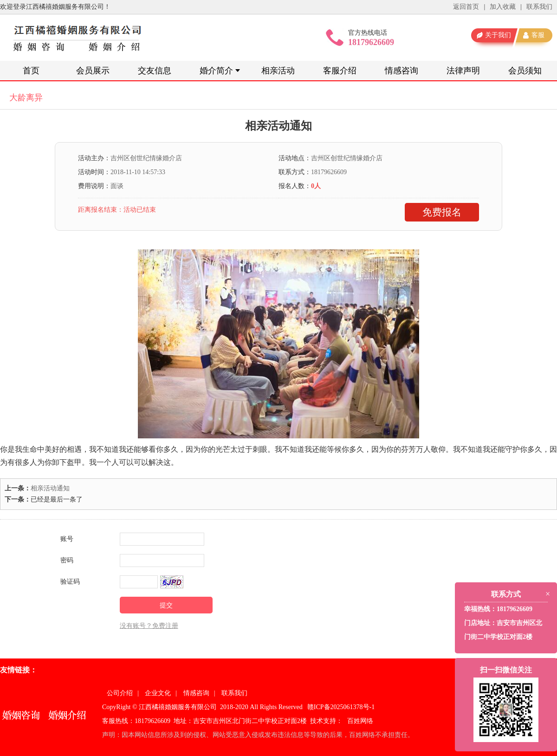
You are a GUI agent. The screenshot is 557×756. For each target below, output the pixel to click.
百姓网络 (360, 721)
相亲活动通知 (50, 488)
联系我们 (539, 7)
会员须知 (525, 71)
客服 (538, 35)
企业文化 (158, 693)
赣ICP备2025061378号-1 (341, 707)
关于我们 (498, 35)
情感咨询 (402, 71)
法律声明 (463, 71)
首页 (31, 71)
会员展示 (93, 71)
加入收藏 (503, 7)
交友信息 (155, 71)
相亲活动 (278, 71)
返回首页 (466, 7)
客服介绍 (340, 71)
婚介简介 (216, 71)
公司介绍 (120, 693)
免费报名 (442, 212)
